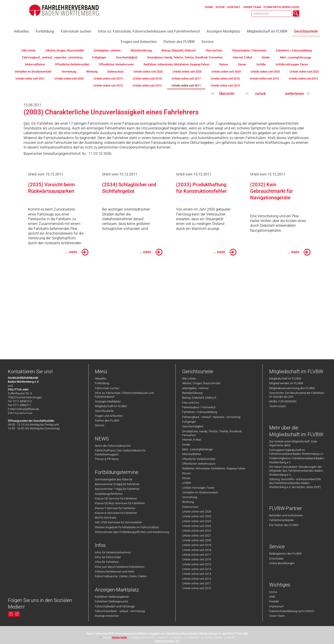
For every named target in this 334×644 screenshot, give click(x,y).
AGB (272, 597)
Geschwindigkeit (193, 426)
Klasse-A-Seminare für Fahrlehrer (116, 513)
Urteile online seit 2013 (197, 574)
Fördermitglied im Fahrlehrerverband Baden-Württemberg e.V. (297, 460)
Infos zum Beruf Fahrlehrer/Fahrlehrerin (120, 567)
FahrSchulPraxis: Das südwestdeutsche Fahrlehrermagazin (120, 452)
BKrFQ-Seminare (106, 518)
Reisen (187, 473)
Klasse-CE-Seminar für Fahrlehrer (116, 499)
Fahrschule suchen (107, 388)
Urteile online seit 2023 (197, 526)
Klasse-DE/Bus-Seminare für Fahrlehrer (120, 503)
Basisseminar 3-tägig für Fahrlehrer (117, 484)
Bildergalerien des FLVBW (285, 554)
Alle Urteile (189, 379)
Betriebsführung (192, 393)
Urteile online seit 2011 (197, 583)
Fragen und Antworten (109, 416)
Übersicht (227, 94)
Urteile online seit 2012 (197, 579)
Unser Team (277, 616)
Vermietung (190, 497)
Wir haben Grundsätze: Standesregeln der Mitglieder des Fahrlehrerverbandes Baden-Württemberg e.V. (296, 471)
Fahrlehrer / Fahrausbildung (200, 412)
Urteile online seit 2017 (197, 555)
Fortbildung (102, 383)
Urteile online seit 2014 (197, 569)
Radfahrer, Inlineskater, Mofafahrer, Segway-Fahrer (214, 468)
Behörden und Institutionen (286, 515)
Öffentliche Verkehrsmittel (199, 459)
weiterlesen (295, 94)
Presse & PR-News (107, 459)
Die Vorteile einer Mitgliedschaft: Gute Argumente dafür (293, 443)
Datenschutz (190, 507)
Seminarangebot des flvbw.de (114, 479)
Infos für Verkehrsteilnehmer (113, 552)
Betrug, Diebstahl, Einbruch (199, 398)
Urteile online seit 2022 (197, 531)
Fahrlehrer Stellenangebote (112, 597)
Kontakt (274, 601)
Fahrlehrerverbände (281, 520)
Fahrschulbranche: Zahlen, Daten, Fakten (121, 576)
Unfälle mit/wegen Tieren (198, 488)
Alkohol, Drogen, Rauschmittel (201, 383)
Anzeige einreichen (107, 616)
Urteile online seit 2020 (197, 540)
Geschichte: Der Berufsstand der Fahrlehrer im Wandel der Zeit (297, 395)
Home (273, 592)
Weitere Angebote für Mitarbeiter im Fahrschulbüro (127, 527)
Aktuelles (101, 379)
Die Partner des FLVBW (284, 525)
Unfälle (187, 483)
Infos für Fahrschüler (108, 557)
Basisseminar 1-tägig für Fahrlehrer (117, 489)
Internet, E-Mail (192, 440)
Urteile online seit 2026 (197, 512)
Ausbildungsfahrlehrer (109, 494)
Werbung (188, 502)
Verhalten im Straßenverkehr (200, 492)
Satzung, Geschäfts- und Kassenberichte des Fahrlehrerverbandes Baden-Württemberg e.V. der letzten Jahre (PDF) (295, 483)
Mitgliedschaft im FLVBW (111, 406)
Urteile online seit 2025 (197, 516)
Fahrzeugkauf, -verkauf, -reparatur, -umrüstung (211, 417)
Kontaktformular (24, 413)
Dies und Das (191, 403)
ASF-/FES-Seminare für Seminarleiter (118, 522)
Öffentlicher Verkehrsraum (199, 464)
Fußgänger (189, 422)
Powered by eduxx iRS (167, 641)
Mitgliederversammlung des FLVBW (292, 388)
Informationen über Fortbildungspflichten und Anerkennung (132, 532)
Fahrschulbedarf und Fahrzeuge (115, 606)
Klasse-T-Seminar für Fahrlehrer (115, 508)
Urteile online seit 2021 (197, 536)
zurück (260, 94)
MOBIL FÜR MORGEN (283, 401)
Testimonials (277, 406)
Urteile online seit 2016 (197, 559)
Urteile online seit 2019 (197, 545)
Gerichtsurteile (104, 411)
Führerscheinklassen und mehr (115, 572)
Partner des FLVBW (107, 421)
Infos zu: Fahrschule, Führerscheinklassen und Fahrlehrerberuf (124, 395)
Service (100, 425)
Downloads (276, 559)
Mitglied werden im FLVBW (286, 383)
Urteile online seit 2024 (197, 521)
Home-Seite (119, 637)
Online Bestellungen (282, 563)
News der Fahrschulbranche (113, 446)
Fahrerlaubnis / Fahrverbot (199, 407)
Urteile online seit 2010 (197, 588)
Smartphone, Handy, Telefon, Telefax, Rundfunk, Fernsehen (212, 433)
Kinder (186, 445)
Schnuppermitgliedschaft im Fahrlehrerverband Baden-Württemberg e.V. (296, 452)
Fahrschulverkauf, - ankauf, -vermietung (120, 611)
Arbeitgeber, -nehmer (195, 388)
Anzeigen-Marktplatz (108, 401)
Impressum (277, 606)
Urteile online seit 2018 (197, 550)
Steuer (186, 478)
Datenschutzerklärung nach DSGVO (292, 611)
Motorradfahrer (192, 454)
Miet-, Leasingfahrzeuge (197, 449)
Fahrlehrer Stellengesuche (111, 601)
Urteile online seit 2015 (197, 564)
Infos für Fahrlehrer (107, 562)
